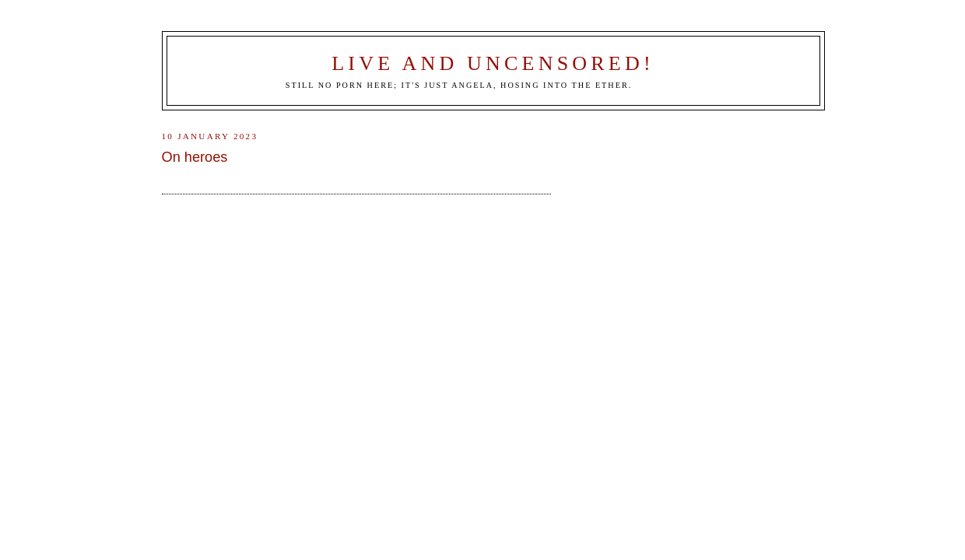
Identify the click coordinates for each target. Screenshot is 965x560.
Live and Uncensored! (493, 63)
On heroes (195, 157)
